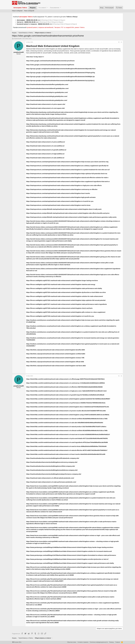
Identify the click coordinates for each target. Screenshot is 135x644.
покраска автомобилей (46, 27)
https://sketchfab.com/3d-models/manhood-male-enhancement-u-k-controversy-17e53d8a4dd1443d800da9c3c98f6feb (66, 383)
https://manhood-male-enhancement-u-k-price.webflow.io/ (46, 142)
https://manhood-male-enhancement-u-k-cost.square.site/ (45, 108)
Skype (62, 20)
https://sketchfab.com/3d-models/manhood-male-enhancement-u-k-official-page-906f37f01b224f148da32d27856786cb (65, 379)
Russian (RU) (17, 642)
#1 (121, 42)
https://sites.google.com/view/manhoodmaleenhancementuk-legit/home (50, 65)
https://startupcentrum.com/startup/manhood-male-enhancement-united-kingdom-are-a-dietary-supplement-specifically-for (67, 166)
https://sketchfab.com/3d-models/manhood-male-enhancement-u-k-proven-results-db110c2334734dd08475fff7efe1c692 (66, 411)
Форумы (33, 8)
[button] (48, 8)
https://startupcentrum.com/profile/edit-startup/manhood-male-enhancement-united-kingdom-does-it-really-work (64, 209)
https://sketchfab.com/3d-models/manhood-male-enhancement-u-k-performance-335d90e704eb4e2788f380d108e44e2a (66, 403)
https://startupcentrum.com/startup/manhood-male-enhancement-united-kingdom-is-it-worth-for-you (60, 201)
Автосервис (21, 20)
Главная (118, 642)
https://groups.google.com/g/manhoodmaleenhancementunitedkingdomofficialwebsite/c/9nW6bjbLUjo (60, 77)
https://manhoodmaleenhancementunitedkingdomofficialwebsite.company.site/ (53, 458)
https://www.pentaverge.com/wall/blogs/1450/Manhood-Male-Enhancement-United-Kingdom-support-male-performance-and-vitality (70, 563)
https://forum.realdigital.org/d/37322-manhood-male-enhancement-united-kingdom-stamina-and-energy (61, 284)
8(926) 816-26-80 (32, 20)
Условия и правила (83, 642)
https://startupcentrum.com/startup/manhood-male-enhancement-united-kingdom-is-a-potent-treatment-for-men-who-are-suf (68, 170)
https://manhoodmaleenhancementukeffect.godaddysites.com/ (47, 84)
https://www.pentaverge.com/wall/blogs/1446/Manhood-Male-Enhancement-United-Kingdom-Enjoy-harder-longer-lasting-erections (70, 547)
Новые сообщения (17, 11)
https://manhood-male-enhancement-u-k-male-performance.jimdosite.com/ (51, 482)
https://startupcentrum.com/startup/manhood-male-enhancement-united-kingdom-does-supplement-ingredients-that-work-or (68, 181)
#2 (121, 376)
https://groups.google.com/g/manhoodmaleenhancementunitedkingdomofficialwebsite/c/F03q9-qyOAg (61, 73)
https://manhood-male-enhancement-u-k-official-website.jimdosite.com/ (50, 478)
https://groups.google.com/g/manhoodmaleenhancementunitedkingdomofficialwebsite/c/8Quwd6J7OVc (61, 69)
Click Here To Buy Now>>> (35, 57)
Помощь (111, 642)
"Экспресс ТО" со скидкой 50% (64, 27)
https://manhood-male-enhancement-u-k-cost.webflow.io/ (45, 146)
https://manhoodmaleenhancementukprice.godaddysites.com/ (47, 92)
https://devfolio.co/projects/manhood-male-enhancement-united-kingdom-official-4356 (55, 362)
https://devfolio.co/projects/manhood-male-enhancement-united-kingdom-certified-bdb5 (56, 354)
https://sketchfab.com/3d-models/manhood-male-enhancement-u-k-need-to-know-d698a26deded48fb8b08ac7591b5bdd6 (66, 446)
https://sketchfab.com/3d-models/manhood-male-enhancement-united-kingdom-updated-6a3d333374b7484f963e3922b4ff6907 (68, 399)
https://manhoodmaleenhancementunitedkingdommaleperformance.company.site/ (54, 474)
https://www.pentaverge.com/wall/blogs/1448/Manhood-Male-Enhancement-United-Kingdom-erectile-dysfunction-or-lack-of (67, 559)
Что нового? (42, 8)
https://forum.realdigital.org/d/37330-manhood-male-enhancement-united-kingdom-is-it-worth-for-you (60, 316)
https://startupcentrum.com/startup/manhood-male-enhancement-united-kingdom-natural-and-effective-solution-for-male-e (67, 178)
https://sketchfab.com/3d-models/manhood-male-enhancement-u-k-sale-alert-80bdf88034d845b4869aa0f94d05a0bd (65, 423)
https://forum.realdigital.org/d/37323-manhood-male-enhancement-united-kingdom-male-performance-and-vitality (64, 288)
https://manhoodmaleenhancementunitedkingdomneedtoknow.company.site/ (52, 470)
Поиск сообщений (29, 11)
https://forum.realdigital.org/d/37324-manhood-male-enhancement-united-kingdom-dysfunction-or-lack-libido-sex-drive (66, 292)
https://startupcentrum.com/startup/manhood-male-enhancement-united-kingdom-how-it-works (58, 193)
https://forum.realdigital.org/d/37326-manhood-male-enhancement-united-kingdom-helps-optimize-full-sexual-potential (66, 300)
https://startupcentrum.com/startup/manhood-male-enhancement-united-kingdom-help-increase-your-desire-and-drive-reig (67, 162)
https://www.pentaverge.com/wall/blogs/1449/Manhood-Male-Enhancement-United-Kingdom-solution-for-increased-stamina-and (69, 551)
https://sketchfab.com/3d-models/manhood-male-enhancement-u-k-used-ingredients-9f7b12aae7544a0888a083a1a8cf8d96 (67, 442)
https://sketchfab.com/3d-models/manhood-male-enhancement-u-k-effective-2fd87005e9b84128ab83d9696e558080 (64, 387)
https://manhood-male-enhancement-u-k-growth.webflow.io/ (46, 150)
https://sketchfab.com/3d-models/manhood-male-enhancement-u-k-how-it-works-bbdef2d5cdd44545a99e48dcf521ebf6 (66, 454)
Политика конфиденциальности (99, 642)
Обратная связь (72, 642)
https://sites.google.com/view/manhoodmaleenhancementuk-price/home (50, 61)
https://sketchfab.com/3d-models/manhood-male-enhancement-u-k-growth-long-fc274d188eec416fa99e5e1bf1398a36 (65, 395)
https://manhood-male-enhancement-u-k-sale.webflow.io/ (45, 158)
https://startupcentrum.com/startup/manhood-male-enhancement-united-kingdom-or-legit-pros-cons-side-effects (64, 185)
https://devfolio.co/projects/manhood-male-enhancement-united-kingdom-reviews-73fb (55, 358)
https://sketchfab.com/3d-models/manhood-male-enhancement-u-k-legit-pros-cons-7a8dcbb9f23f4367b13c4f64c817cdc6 (66, 391)
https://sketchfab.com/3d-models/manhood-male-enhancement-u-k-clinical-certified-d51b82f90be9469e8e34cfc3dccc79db (67, 419)
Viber (51, 20)
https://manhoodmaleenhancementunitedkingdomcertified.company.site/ (51, 466)
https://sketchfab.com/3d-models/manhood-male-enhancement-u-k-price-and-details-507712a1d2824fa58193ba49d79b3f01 (67, 438)
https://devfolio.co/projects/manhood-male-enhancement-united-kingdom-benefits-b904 (56, 350)
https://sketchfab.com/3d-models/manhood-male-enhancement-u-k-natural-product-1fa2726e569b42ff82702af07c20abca (66, 427)
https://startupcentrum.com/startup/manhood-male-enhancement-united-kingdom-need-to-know (58, 205)
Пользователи (55, 8)
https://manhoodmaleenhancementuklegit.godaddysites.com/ (47, 96)
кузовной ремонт (32, 27)
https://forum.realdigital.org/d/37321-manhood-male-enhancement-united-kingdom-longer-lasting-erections (62, 280)
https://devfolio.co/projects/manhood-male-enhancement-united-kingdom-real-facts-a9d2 (56, 366)
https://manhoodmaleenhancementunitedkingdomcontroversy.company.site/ (52, 462)
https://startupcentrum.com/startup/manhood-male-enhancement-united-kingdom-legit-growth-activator (61, 197)
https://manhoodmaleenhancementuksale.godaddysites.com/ (47, 100)
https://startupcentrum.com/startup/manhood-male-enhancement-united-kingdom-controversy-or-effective (62, 189)
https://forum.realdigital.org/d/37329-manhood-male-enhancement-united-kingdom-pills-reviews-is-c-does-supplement (66, 312)
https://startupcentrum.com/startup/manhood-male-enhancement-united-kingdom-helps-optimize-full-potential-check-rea (67, 174)
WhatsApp (45, 20)
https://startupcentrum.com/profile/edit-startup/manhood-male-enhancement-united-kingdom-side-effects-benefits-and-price (68, 213)
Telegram (56, 20)
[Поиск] (119, 8)
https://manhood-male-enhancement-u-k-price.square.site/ (46, 104)
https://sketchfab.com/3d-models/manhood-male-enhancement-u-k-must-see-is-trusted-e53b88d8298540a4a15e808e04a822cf (68, 434)
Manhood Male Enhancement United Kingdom (53, 46)
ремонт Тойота (80, 27)
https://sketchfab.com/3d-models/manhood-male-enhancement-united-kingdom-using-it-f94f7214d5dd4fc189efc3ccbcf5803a (68, 415)
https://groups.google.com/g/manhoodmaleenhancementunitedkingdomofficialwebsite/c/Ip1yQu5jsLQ (60, 80)
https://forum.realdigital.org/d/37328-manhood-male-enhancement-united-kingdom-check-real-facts (59, 308)
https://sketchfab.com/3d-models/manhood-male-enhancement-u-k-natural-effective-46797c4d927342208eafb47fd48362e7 (67, 450)
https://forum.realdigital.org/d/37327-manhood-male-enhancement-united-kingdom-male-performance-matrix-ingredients (67, 304)
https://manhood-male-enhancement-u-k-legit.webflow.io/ (45, 154)
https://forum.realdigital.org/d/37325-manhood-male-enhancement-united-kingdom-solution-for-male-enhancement (65, 296)
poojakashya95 (17, 39)
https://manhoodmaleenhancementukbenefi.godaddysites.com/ (47, 88)
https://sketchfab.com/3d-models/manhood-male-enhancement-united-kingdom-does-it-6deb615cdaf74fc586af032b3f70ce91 (68, 407)
